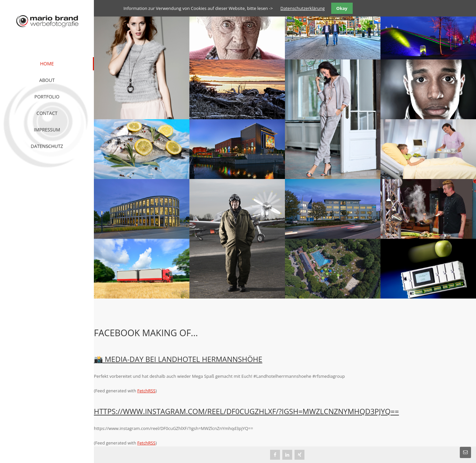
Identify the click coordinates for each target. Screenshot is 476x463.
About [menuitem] (47, 80)
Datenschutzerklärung (302, 8)
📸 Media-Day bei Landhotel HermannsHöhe (178, 359)
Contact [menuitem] (47, 113)
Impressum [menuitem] (47, 130)
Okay (342, 8)
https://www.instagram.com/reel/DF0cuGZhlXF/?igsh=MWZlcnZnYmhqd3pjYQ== (246, 411)
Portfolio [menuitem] (47, 97)
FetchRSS (146, 391)
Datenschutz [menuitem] (47, 146)
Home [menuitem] (47, 64)
